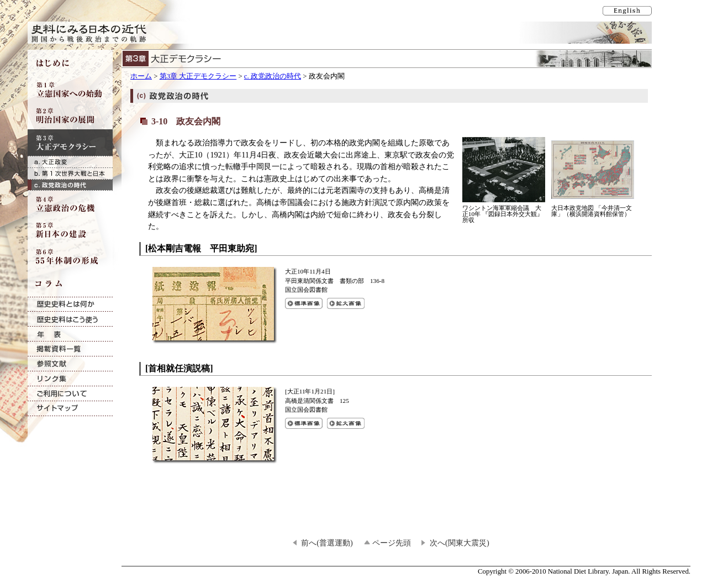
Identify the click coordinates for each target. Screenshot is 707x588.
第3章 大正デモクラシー (198, 76)
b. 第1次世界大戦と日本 (70, 173)
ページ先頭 (392, 543)
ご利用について (70, 394)
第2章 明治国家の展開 (70, 116)
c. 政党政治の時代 (273, 76)
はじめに (70, 63)
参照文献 (70, 364)
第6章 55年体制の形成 (70, 257)
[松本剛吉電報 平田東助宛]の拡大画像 (346, 303)
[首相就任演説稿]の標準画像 (304, 423)
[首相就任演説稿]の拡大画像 (346, 423)
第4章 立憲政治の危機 (70, 204)
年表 (70, 334)
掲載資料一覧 (70, 349)
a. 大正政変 (70, 162)
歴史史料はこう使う (70, 319)
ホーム (141, 76)
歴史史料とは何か (70, 304)
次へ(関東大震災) (460, 543)
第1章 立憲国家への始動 (70, 90)
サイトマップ (70, 409)
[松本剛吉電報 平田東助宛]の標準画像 (304, 303)
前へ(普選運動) (327, 543)
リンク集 (70, 379)
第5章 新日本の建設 (70, 230)
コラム (70, 283)
